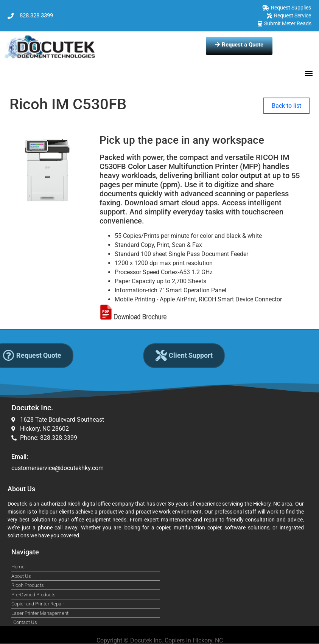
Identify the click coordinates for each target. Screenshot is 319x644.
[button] (309, 73)
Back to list (286, 106)
